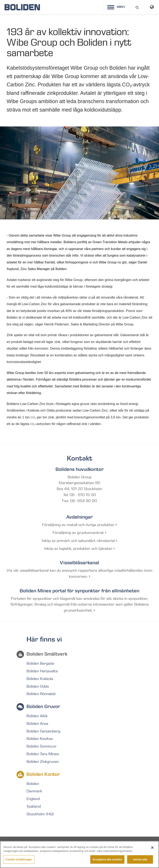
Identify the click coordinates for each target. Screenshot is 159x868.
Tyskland (34, 806)
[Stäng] (152, 852)
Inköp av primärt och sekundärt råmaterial (80, 541)
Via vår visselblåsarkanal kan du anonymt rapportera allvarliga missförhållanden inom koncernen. (79, 573)
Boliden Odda (38, 686)
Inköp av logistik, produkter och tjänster (80, 549)
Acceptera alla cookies (107, 864)
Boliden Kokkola (40, 679)
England (33, 799)
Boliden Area (37, 724)
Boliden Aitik (37, 716)
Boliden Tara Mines (43, 754)
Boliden (33, 784)
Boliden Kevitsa (40, 739)
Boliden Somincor (42, 746)
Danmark (34, 791)
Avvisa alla (140, 864)
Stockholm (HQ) (40, 814)
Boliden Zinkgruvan (43, 762)
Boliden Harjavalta (42, 671)
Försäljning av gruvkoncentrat (79, 533)
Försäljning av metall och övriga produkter (80, 525)
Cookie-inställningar (19, 864)
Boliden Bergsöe (40, 663)
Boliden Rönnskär (41, 694)
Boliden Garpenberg (43, 731)
